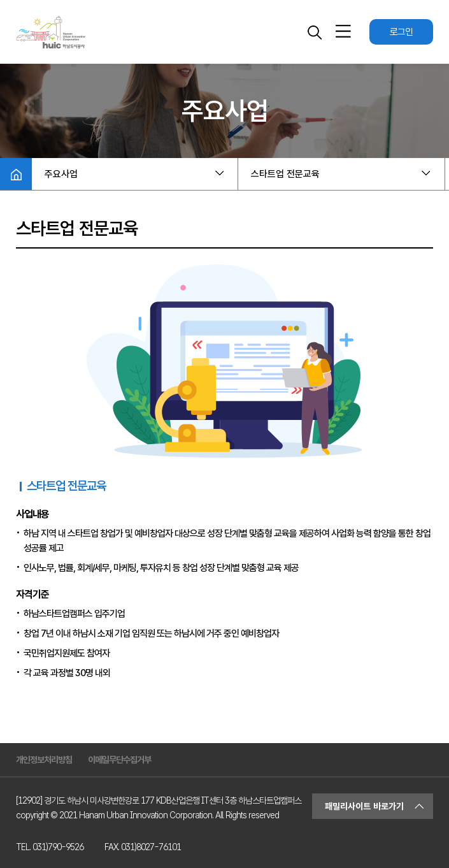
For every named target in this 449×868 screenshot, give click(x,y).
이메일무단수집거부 (119, 760)
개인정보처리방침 (44, 760)
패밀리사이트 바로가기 (364, 806)
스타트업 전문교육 (285, 174)
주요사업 (61, 174)
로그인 (401, 32)
